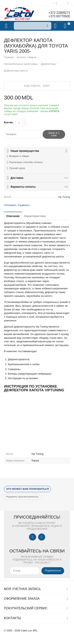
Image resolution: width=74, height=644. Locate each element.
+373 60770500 (59, 16)
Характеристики (35, 216)
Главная (9, 57)
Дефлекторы (48, 64)
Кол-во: (9, 122)
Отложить (10, 205)
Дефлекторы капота (16, 71)
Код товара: (32, 86)
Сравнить (24, 205)
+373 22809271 (59, 13)
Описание (13, 216)
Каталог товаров (27, 57)
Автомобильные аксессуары (21, 64)
